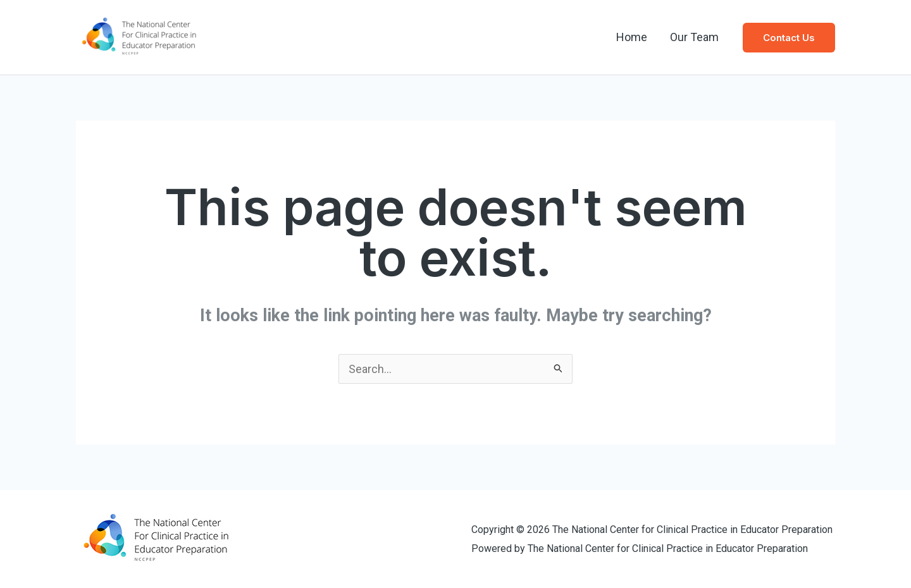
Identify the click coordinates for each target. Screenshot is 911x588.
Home (632, 37)
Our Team (694, 37)
